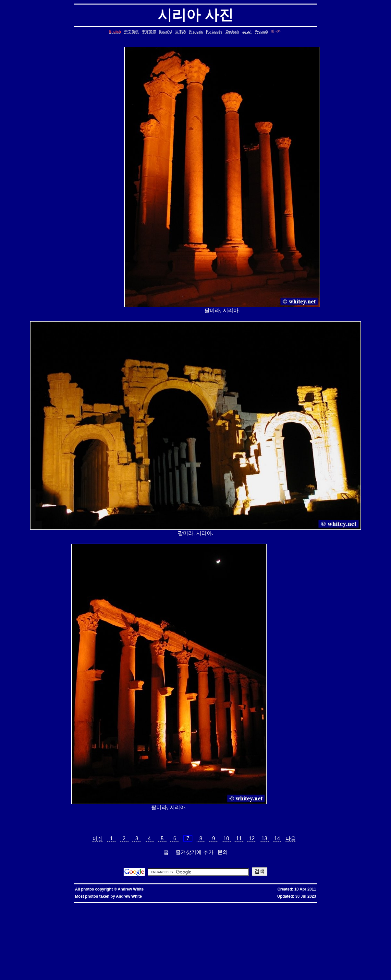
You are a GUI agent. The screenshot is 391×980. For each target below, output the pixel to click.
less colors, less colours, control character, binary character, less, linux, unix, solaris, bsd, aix (252, 941)
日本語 (181, 31)
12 (252, 838)
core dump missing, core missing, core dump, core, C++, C (322, 913)
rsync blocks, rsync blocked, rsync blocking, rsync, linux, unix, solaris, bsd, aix (289, 936)
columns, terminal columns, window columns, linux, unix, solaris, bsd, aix (135, 972)
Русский (261, 31)
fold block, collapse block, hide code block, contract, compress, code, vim (61, 975)
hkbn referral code (44, 905)
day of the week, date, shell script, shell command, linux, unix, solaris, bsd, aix (98, 918)
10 (226, 838)
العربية (247, 31)
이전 (98, 838)
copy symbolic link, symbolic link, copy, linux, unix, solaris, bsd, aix (250, 913)
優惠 (171, 905)
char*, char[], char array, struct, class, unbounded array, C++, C (57, 921)
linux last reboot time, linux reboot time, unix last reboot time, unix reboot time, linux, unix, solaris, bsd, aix (181, 954)
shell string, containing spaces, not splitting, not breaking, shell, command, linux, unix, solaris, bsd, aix (320, 957)
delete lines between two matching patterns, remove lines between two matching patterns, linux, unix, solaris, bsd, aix (108, 926)
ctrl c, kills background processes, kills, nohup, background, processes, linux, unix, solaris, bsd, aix (83, 915)
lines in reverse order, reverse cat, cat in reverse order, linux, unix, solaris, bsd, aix (286, 928)
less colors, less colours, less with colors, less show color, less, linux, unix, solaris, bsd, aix (146, 941)
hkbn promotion (105, 905)
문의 (223, 852)
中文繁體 (149, 31)
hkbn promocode (86, 905)
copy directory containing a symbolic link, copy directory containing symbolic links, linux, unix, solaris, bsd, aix (148, 913)
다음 (291, 838)
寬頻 (165, 905)
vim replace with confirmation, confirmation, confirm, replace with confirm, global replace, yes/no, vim (162, 975)
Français (196, 31)
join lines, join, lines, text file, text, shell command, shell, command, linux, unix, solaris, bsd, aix (184, 928)
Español (165, 31)
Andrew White (131, 889)
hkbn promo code (65, 905)
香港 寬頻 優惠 (147, 905)
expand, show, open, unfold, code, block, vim (246, 975)
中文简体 (131, 31)
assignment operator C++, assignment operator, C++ (170, 908)
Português (214, 31)
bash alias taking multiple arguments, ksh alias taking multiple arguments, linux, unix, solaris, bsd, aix (300, 954)
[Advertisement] (91, 181)
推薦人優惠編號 (221, 905)
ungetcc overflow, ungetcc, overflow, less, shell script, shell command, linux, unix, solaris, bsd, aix (112, 944)
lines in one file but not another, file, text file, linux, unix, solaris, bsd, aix (88, 928)
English (115, 31)
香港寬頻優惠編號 (201, 905)
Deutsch (232, 31)
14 (277, 838)
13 (264, 838)
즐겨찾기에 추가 (194, 852)
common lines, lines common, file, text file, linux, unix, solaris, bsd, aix (96, 923)
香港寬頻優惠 (182, 905)
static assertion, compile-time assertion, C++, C (58, 913)
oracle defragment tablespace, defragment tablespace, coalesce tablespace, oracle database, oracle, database (293, 952)
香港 (159, 905)
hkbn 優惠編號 (129, 905)
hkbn (117, 905)
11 (239, 838)
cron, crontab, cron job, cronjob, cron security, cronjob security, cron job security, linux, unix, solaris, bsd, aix (202, 915)
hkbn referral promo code (18, 905)
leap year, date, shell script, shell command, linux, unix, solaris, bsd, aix (306, 915)
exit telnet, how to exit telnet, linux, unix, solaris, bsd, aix (117, 970)
